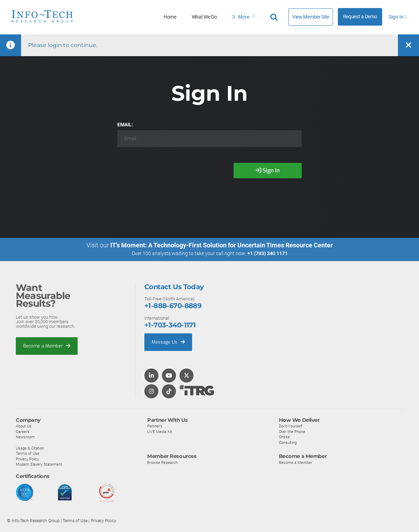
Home (170, 17)
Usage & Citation (30, 448)
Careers (23, 432)
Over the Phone (292, 432)
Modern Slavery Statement (39, 465)
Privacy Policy (27, 459)
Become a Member (47, 346)
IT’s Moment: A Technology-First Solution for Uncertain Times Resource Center (222, 245)
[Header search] (275, 17)
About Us (24, 426)
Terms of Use (28, 453)
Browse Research (162, 463)
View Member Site (311, 17)
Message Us (168, 342)
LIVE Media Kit (160, 432)
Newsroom (25, 437)
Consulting (288, 443)
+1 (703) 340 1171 (267, 253)
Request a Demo (360, 17)
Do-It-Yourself (291, 426)
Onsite (284, 437)
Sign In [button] (398, 17)
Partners (155, 426)
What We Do (204, 17)
